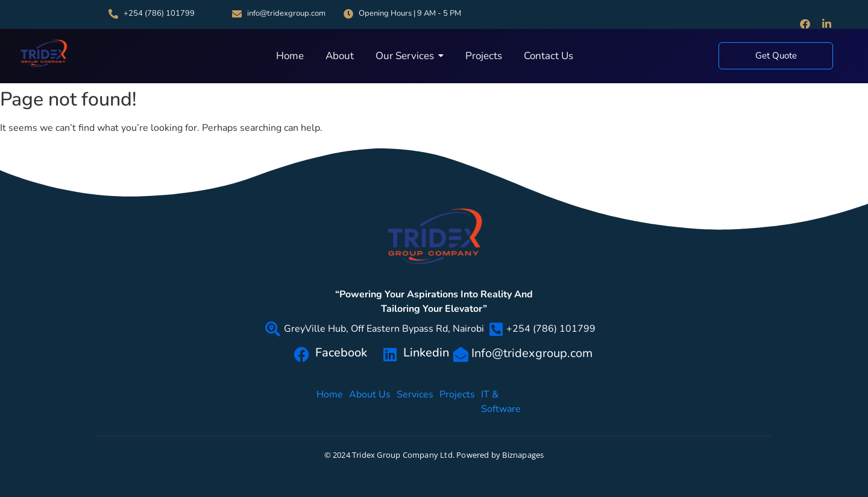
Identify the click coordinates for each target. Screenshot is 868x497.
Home (330, 401)
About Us (370, 401)
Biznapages (523, 455)
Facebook (341, 353)
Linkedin (426, 353)
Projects (457, 401)
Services (415, 401)
